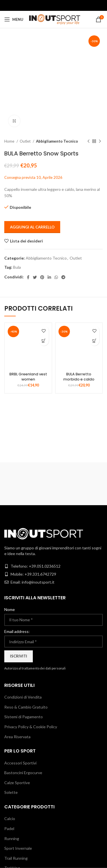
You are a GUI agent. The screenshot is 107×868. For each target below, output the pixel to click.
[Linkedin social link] (49, 277)
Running (12, 838)
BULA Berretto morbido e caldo (79, 377)
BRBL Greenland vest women (28, 377)
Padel (9, 828)
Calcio (10, 819)
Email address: (17, 631)
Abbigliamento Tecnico (57, 141)
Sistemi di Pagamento (24, 717)
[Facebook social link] (28, 277)
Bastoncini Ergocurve (23, 773)
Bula (17, 267)
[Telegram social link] (63, 277)
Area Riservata (17, 737)
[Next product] (100, 141)
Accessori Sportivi (20, 763)
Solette (11, 792)
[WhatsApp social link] (56, 277)
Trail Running (16, 858)
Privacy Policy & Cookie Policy (31, 727)
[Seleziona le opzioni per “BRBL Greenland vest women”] (44, 341)
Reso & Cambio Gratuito (26, 707)
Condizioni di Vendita (23, 697)
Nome (10, 609)
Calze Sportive (17, 783)
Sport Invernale (18, 848)
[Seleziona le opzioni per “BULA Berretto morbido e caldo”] (94, 341)
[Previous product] (88, 141)
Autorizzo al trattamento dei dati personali (35, 668)
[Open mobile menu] (14, 19)
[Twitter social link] (35, 277)
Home (10, 141)
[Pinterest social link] (42, 277)
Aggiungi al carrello (32, 227)
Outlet (26, 141)
